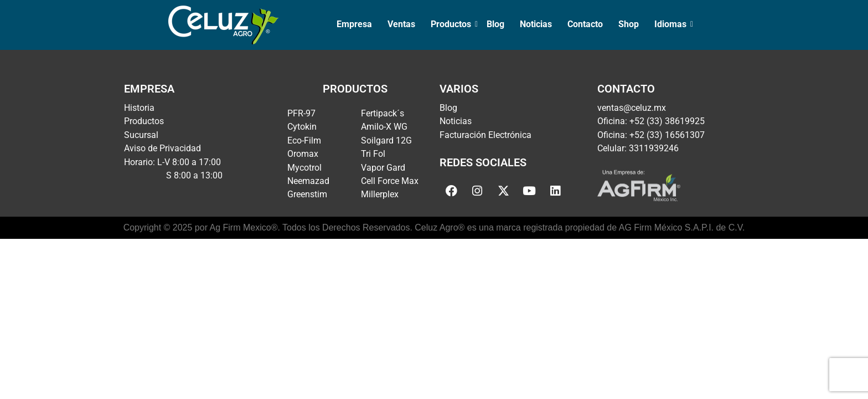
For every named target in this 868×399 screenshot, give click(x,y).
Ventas (401, 24)
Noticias (536, 24)
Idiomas (671, 24)
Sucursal (141, 135)
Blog (495, 24)
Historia (139, 108)
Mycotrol (304, 168)
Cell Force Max (390, 181)
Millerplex (380, 194)
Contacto (585, 24)
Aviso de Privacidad (162, 148)
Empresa (354, 24)
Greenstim (307, 194)
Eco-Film (304, 140)
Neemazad (308, 181)
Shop (629, 24)
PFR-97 (301, 113)
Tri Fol (373, 154)
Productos (452, 24)
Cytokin (302, 127)
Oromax (303, 154)
